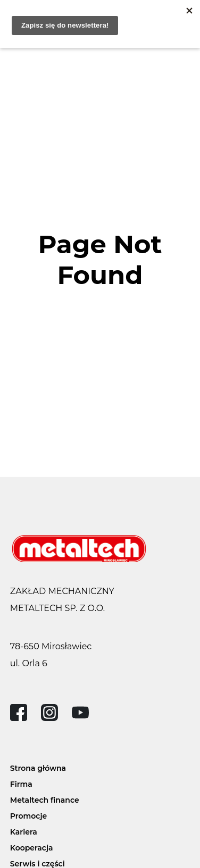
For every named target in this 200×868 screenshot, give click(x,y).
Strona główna (38, 768)
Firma (21, 784)
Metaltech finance (45, 800)
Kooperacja (32, 848)
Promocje (29, 816)
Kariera (24, 832)
